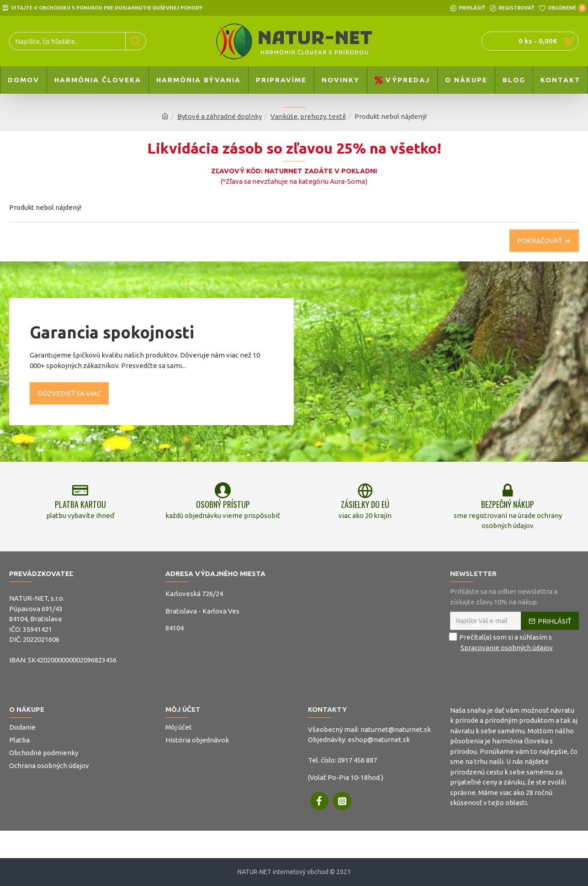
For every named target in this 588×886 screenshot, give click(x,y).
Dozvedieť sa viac (69, 393)
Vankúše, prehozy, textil (308, 116)
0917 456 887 (357, 760)
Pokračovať (540, 241)
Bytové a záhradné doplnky (220, 116)
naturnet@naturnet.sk (396, 729)
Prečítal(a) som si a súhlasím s (502, 643)
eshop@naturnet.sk (379, 739)
